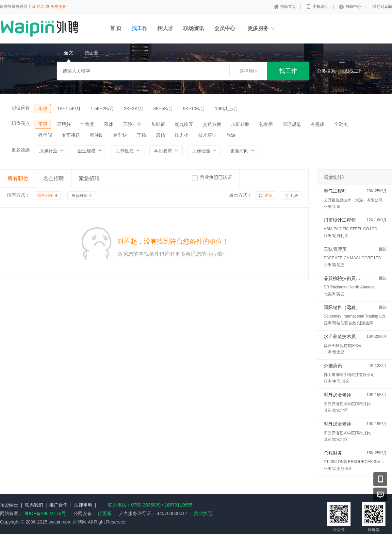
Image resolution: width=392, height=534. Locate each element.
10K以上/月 (227, 109)
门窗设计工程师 (340, 220)
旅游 (231, 135)
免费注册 (58, 7)
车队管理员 (335, 249)
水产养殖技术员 (340, 336)
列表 (294, 196)
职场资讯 (194, 28)
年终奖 (88, 124)
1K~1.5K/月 (69, 109)
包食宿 (266, 124)
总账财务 (333, 453)
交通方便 (212, 124)
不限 (43, 109)
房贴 (160, 135)
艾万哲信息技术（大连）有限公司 (353, 200)
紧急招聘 (89, 178)
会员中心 (225, 28)
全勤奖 (341, 124)
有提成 (318, 124)
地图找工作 (351, 71)
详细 (269, 196)
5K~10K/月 (194, 109)
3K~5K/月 (163, 109)
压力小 (182, 135)
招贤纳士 (9, 505)
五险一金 (132, 124)
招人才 (165, 28)
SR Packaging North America (349, 287)
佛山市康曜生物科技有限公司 (349, 375)
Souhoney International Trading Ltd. (355, 316)
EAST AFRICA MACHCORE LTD (352, 258)
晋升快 (120, 135)
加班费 (158, 124)
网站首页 (289, 7)
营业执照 (203, 513)
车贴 (141, 135)
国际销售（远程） (342, 307)
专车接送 (71, 135)
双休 (109, 124)
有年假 (45, 135)
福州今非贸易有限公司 (343, 346)
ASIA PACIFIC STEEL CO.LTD (351, 229)
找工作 (139, 28)
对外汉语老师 (337, 395)
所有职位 (18, 178)
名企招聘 (54, 178)
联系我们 (34, 505)
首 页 (116, 28)
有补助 (97, 135)
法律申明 (83, 505)
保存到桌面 (382, 7)
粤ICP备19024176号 (45, 513)
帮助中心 (354, 7)
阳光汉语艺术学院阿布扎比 (347, 404)
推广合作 (58, 505)
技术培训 (207, 135)
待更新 (104, 513)
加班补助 (240, 124)
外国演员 (333, 366)
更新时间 (79, 196)
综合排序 (45, 196)
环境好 (64, 124)
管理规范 (292, 124)
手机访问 (321, 7)
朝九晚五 (184, 124)
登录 (40, 7)
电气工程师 (335, 191)
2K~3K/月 (134, 109)
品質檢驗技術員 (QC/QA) (349, 278)
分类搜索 (326, 71)
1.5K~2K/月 (102, 109)
